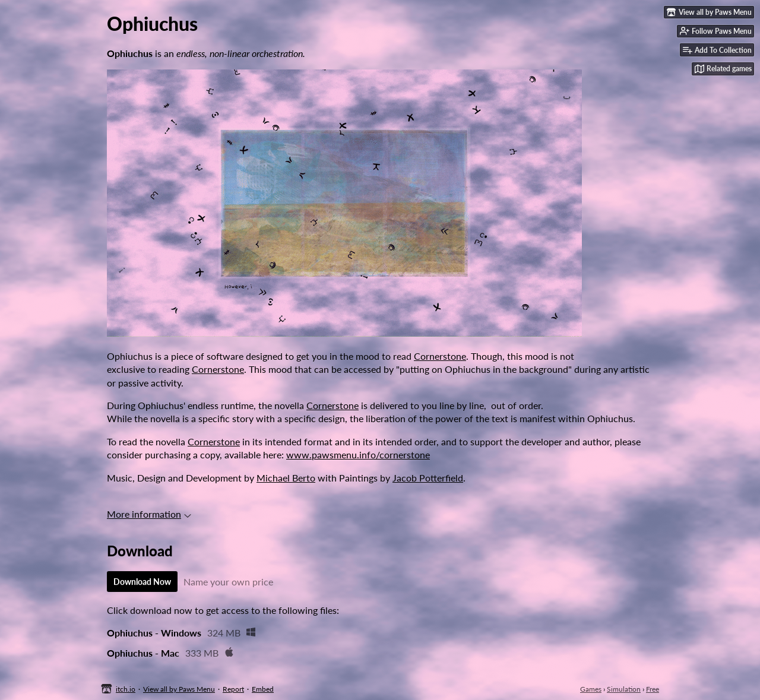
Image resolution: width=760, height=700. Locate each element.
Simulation (624, 689)
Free (653, 689)
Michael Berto (286, 478)
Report (233, 689)
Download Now (142, 582)
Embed (263, 689)
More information (149, 514)
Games (591, 689)
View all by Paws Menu (179, 689)
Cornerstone (440, 356)
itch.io (126, 689)
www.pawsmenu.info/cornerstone (358, 454)
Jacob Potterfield (428, 478)
